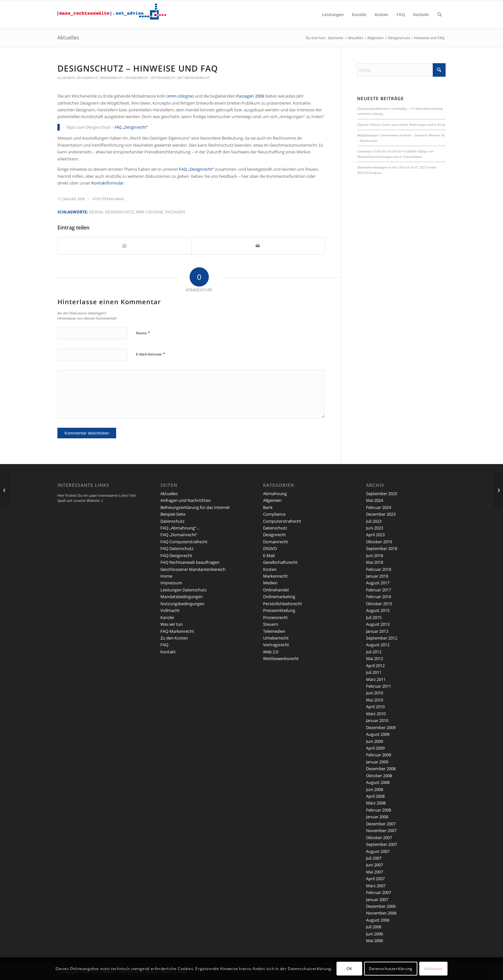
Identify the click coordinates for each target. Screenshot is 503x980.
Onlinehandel (276, 590)
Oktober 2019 (379, 542)
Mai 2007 (375, 872)
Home (166, 576)
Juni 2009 (375, 741)
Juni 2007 (375, 865)
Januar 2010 (377, 720)
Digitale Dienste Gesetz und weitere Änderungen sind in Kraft (401, 125)
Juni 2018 (375, 555)
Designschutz (119, 212)
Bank (268, 507)
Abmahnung (275, 494)
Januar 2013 (377, 631)
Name (143, 333)
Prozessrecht (275, 617)
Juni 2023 (375, 528)
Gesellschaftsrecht (280, 562)
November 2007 (381, 830)
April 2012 (375, 666)
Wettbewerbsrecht (193, 78)
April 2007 (375, 879)
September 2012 (382, 638)
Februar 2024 (379, 507)
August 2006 (378, 920)
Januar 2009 (377, 762)
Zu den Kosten (174, 638)
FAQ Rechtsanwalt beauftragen (190, 562)
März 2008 (376, 803)
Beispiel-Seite (173, 514)
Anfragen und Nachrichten (186, 500)
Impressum (171, 583)
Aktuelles (68, 38)
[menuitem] (333, 14)
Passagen (175, 212)
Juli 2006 (374, 927)
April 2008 (375, 796)
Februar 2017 (379, 590)
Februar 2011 (379, 686)
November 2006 (381, 913)
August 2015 (378, 610)
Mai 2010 (375, 700)
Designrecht (87, 78)
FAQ (164, 645)
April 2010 (375, 707)
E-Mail (269, 555)
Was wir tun (172, 624)
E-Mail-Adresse (151, 354)
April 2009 (375, 748)
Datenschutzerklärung (391, 969)
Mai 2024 (375, 500)
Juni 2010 (375, 693)
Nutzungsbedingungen (182, 604)
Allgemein (66, 78)
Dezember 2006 (381, 906)
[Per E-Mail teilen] (258, 246)
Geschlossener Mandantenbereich (193, 569)
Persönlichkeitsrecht (282, 604)
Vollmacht (170, 610)
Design (96, 212)
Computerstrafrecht (282, 521)
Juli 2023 (374, 521)
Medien (270, 583)
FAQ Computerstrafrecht (184, 542)
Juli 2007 (374, 858)
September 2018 (382, 548)
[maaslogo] (112, 14)
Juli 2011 (374, 672)
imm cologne (180, 96)
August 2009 (378, 734)
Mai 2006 (375, 941)
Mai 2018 (375, 562)
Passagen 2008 (251, 96)
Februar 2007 (379, 892)
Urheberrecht (136, 78)
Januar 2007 (377, 899)
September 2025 (382, 494)
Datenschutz (172, 521)
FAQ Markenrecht (177, 631)
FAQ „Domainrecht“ (179, 535)
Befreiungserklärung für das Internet (195, 507)
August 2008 (378, 782)
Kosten (270, 569)
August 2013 (378, 624)
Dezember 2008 (381, 769)
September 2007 (382, 844)
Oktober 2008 (379, 776)
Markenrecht (111, 78)
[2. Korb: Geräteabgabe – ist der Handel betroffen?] (5, 490)
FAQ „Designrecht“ (131, 127)
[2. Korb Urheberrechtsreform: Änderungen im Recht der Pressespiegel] (498, 490)
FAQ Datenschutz (177, 548)
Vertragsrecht (163, 78)
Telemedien (274, 631)
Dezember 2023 (381, 514)
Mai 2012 (375, 658)
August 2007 (378, 851)
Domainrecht (276, 542)
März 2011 (376, 679)
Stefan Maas (113, 199)
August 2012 (378, 645)
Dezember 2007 (381, 824)
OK (349, 969)
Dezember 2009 (381, 727)
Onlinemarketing (279, 597)
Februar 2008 (379, 810)
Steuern (271, 624)
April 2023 (375, 535)
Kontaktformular (107, 183)
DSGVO (270, 548)
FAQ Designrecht (176, 555)
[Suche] (439, 14)
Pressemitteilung (279, 610)
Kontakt (168, 652)
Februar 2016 (379, 597)
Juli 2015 (374, 617)
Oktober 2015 (379, 604)
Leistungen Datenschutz (183, 590)
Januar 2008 (377, 817)
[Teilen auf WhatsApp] (124, 246)
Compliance (274, 514)
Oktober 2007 (379, 838)
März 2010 (376, 714)
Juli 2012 (374, 652)
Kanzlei (167, 617)
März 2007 (376, 886)
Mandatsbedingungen (182, 597)
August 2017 (378, 583)
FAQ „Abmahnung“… (180, 528)
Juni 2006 (375, 934)
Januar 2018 (377, 576)
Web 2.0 (271, 652)
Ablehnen (433, 969)
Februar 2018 (379, 569)
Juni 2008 (375, 789)
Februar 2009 (379, 755)
